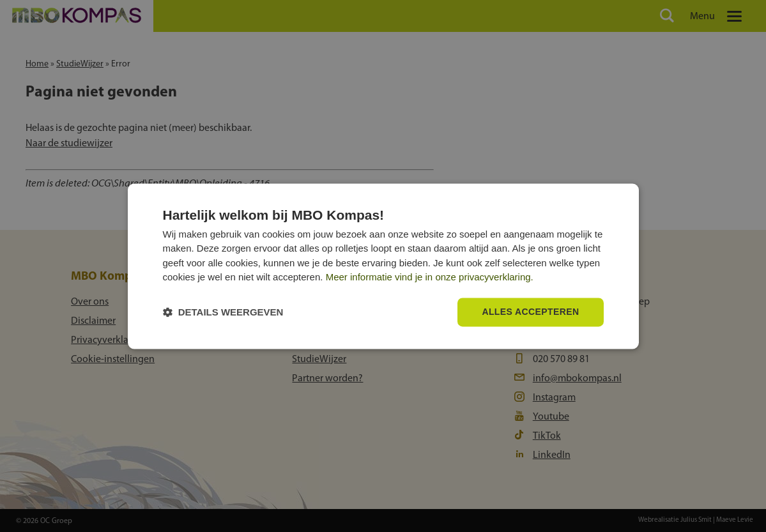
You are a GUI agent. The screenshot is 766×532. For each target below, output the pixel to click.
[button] (223, 312)
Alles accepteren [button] (530, 312)
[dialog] (383, 266)
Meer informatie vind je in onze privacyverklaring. (430, 277)
